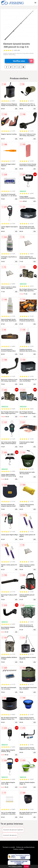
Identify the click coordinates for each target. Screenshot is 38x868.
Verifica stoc (23, 61)
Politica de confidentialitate (25, 847)
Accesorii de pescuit (10, 835)
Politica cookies (19, 849)
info (16, 108)
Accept (26, 866)
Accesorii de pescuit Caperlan (13, 830)
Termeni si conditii (9, 847)
